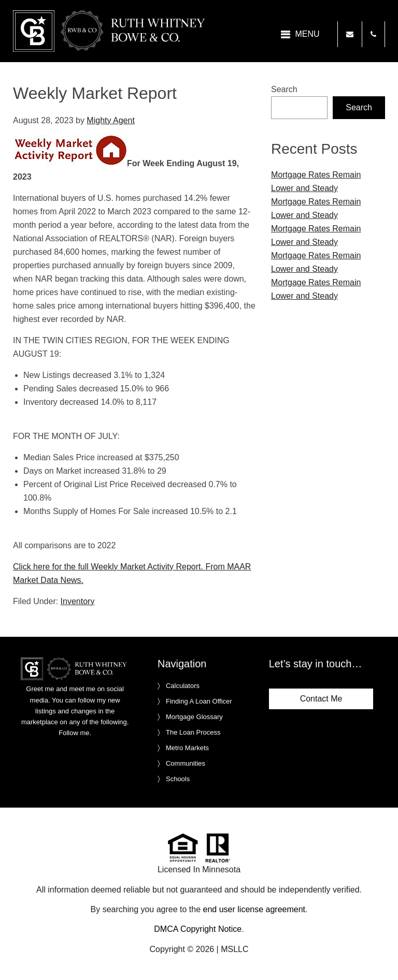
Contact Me (321, 699)
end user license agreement (254, 909)
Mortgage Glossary (194, 717)
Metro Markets (187, 748)
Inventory (78, 601)
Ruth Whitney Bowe (111, 31)
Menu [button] (307, 34)
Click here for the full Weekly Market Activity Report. (108, 567)
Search (284, 89)
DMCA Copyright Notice (198, 929)
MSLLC (234, 949)
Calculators (183, 686)
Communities (186, 763)
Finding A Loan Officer (199, 701)
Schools (178, 779)
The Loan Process (193, 732)
